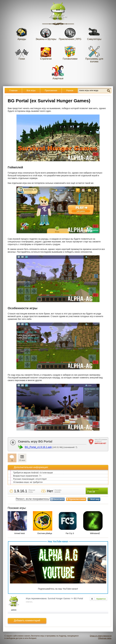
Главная (13, 90)
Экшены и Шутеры (46, 33)
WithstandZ (95, 533)
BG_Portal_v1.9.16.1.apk (38, 447)
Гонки (22, 53)
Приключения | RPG (70, 33)
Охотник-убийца (45, 533)
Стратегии (46, 53)
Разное (70, 90)
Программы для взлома (94, 54)
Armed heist (20, 533)
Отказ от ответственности (101, 636)
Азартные (58, 72)
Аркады (22, 33)
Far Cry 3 (70, 533)
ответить (29, 602)
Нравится (101, 599)
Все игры (31, 90)
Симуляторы (94, 33)
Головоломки (70, 53)
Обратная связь (105, 638)
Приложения (51, 90)
